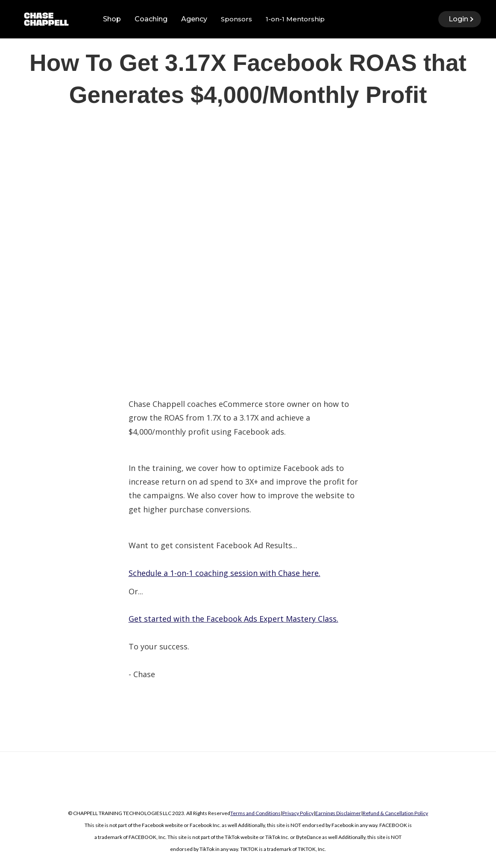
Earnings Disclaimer (338, 813)
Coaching (151, 19)
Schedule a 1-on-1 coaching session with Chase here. (225, 573)
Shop (112, 19)
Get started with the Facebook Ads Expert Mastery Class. (233, 619)
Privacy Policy (298, 813)
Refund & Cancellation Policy (395, 813)
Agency (194, 19)
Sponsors (236, 19)
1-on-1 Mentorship (295, 19)
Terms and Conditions (255, 813)
